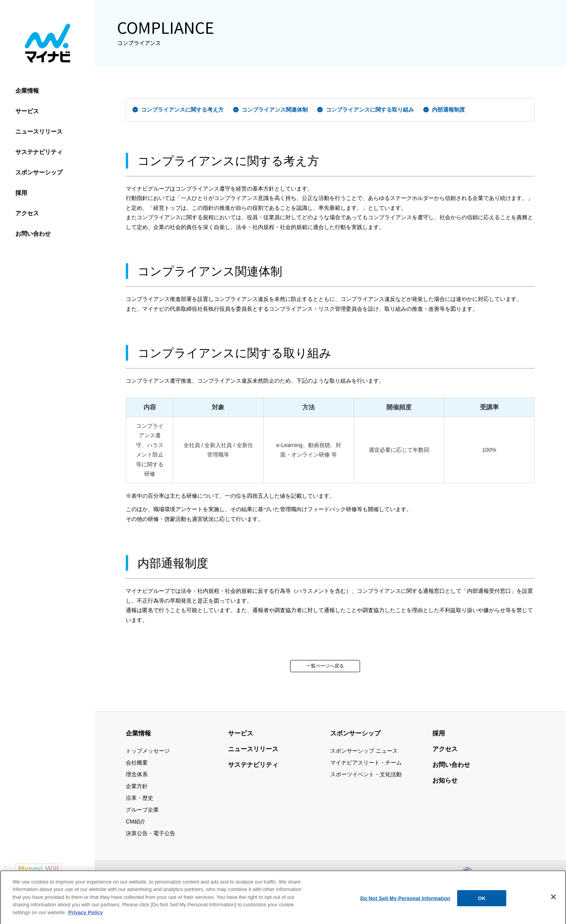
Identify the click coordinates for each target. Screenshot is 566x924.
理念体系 (137, 774)
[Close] (553, 903)
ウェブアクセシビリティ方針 (419, 874)
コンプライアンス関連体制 (275, 110)
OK (482, 904)
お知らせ (445, 780)
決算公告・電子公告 (151, 833)
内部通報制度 (448, 110)
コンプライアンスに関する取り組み (370, 110)
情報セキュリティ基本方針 (293, 874)
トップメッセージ (148, 751)
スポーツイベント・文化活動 (366, 774)
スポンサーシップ (39, 172)
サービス (27, 111)
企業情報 (27, 91)
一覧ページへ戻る (325, 666)
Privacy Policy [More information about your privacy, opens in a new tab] (86, 918)
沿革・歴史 (140, 798)
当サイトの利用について (224, 874)
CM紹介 (136, 821)
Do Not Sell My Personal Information (405, 904)
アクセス (27, 213)
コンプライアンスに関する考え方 (182, 110)
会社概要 (137, 763)
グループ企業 (142, 810)
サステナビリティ (39, 152)
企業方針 (137, 786)
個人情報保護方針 (355, 874)
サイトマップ (170, 874)
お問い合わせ (33, 234)
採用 (21, 193)
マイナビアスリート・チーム (366, 763)
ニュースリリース (39, 131)
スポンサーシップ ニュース (364, 751)
